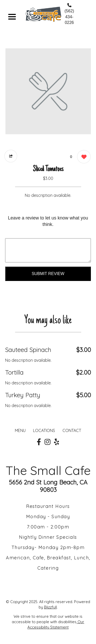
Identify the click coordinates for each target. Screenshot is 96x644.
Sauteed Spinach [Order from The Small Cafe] (28, 350)
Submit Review (48, 274)
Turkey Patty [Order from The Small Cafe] (23, 395)
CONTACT (72, 430)
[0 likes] (83, 157)
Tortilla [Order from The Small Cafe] (14, 372)
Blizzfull (50, 607)
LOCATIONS (44, 430)
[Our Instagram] (47, 442)
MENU (20, 430)
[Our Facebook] (39, 442)
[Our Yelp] (57, 442)
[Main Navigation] (12, 17)
